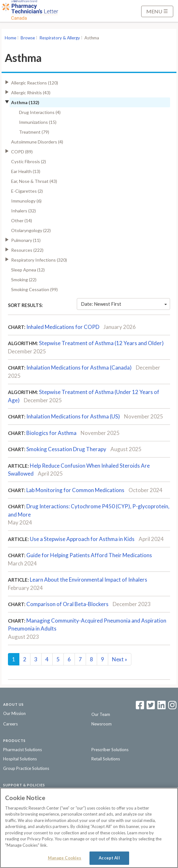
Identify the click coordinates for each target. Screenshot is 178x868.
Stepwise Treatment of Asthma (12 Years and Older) (101, 343)
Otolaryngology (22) (31, 230)
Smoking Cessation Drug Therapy (66, 449)
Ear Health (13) (26, 171)
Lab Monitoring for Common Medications (75, 490)
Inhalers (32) (23, 211)
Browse (28, 38)
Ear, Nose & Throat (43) (34, 181)
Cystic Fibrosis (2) (29, 161)
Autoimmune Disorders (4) (37, 142)
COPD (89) (22, 152)
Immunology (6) (26, 201)
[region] (89, 828)
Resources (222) (27, 250)
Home (10, 38)
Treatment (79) (34, 132)
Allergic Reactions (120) (35, 83)
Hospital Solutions (20, 759)
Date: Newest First (124, 304)
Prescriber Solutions (110, 750)
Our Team (101, 714)
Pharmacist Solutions (23, 750)
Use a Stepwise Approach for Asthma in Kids (82, 539)
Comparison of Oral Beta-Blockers (67, 604)
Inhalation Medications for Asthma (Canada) (79, 367)
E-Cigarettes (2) (27, 191)
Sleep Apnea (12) (28, 270)
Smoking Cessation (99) (34, 289)
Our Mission (14, 713)
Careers (10, 724)
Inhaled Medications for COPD (63, 327)
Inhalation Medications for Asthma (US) (73, 416)
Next (120, 659)
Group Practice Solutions (26, 768)
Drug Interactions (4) (40, 112)
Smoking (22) (24, 280)
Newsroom (102, 724)
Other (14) (22, 220)
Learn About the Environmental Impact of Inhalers (89, 580)
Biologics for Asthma (51, 433)
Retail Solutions (106, 759)
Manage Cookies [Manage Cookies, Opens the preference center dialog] (65, 858)
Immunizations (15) (38, 122)
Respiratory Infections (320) (39, 260)
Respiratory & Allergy (60, 38)
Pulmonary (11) (26, 240)
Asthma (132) (25, 102)
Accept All (109, 858)
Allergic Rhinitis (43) (31, 93)
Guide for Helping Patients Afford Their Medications (89, 555)
